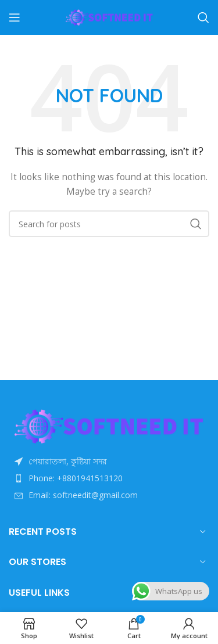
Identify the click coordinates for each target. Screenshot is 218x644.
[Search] (203, 17)
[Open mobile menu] (15, 17)
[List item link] (109, 478)
